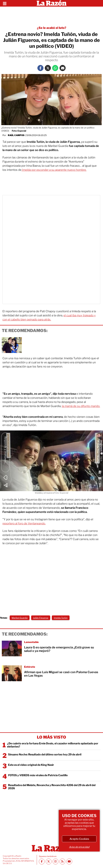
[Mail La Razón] (63, 68)
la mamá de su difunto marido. (81, 406)
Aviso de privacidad (79, 847)
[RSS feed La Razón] (62, 861)
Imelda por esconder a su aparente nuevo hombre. (54, 170)
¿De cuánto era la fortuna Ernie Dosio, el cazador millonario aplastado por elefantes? (53, 745)
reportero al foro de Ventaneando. (24, 523)
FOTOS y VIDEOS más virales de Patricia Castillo (38, 775)
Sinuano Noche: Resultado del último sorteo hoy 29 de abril (45, 754)
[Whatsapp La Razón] (55, 68)
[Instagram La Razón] (56, 861)
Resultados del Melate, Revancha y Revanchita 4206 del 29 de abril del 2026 (52, 787)
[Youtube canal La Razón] (69, 861)
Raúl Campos (16, 135)
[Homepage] (52, 3)
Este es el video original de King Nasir (31, 765)
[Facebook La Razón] (40, 68)
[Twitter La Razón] (48, 68)
